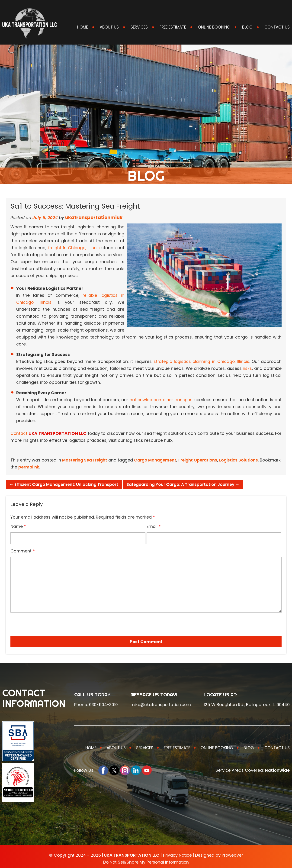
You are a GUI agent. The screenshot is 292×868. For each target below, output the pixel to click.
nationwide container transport (161, 400)
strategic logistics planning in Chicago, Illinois (201, 361)
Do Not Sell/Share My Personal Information (146, 862)
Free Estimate (173, 27)
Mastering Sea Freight (86, 460)
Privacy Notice (177, 855)
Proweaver (233, 855)
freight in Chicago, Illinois (74, 248)
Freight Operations (203, 460)
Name (18, 526)
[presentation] (37, 623)
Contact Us (277, 27)
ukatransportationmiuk (94, 217)
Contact (19, 433)
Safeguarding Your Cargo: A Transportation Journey (190, 484)
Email (154, 526)
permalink (51, 467)
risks (247, 368)
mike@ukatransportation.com (161, 705)
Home (82, 27)
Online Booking (214, 27)
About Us (109, 27)
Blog (247, 27)
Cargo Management (159, 460)
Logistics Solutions (245, 460)
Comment (23, 551)
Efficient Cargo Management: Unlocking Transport (66, 484)
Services (139, 27)
